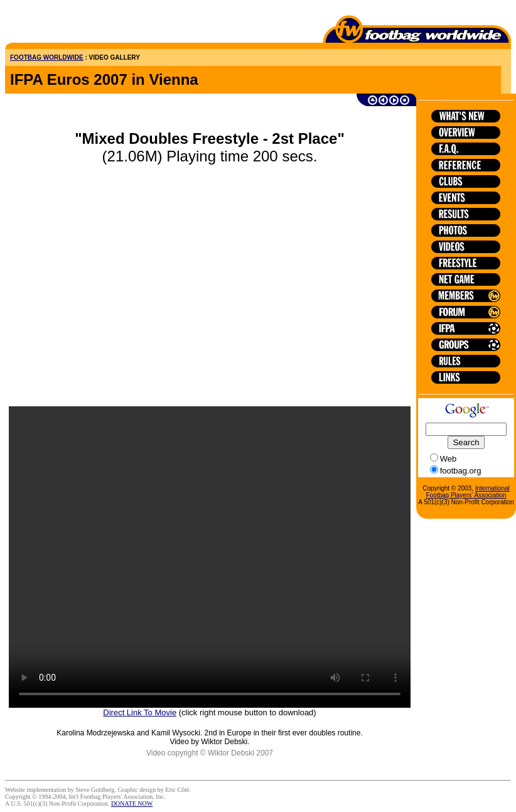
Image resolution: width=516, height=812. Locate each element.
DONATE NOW (132, 804)
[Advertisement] (78, 24)
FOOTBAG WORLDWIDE (47, 57)
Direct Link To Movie (140, 712)
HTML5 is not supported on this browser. (210, 557)
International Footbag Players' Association (467, 492)
